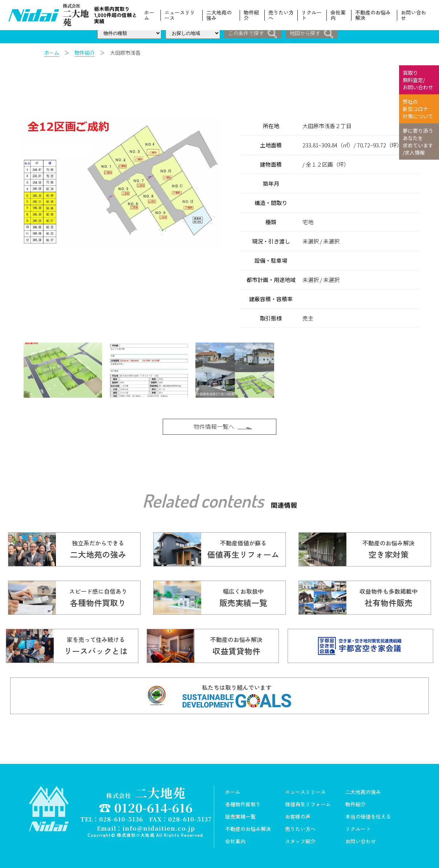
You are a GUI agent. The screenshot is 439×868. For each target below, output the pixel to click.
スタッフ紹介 (300, 840)
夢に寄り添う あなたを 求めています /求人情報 (418, 142)
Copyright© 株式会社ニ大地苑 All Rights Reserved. (146, 833)
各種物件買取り (243, 803)
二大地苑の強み (219, 15)
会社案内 (338, 15)
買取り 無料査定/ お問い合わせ (418, 80)
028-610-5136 (121, 818)
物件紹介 (251, 15)
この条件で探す (253, 34)
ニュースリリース (180, 15)
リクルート (312, 15)
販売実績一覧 (240, 815)
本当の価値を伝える (368, 815)
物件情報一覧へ (223, 423)
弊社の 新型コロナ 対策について (418, 109)
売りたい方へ (281, 15)
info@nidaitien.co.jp (159, 826)
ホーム (150, 15)
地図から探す (312, 34)
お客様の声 (298, 815)
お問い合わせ (414, 15)
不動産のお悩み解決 (373, 15)
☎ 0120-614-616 (146, 806)
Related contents (203, 498)
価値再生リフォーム (308, 803)
